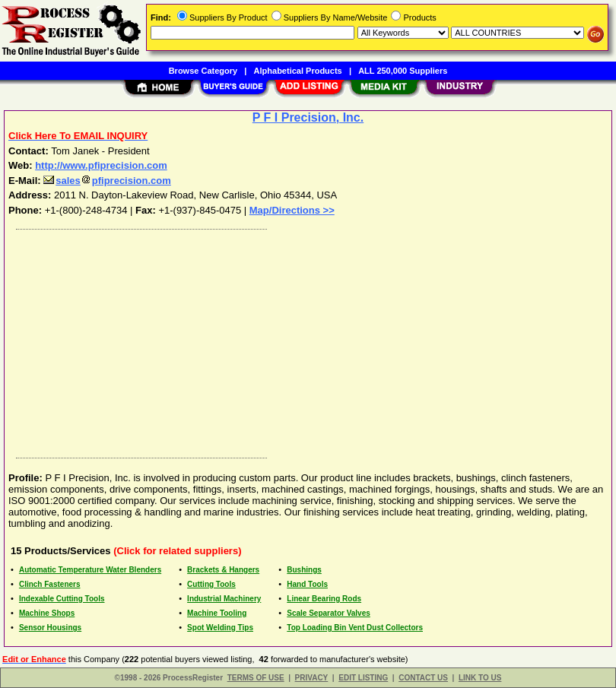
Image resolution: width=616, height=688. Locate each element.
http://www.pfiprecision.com (101, 165)
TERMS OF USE (256, 678)
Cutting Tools (211, 584)
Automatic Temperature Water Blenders (90, 570)
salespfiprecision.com (107, 181)
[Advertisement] (305, 340)
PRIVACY (312, 678)
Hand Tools (307, 584)
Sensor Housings (50, 628)
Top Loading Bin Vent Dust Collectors (355, 628)
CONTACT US (423, 678)
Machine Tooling (217, 613)
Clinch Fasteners (50, 584)
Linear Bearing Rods (324, 599)
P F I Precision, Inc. (308, 117)
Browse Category (203, 71)
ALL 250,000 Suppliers (403, 71)
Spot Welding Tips (220, 628)
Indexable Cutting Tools (62, 599)
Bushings (304, 570)
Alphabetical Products (298, 71)
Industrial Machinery (224, 599)
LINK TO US (480, 678)
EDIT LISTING (363, 678)
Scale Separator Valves (329, 613)
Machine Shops (47, 613)
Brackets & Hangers (223, 570)
